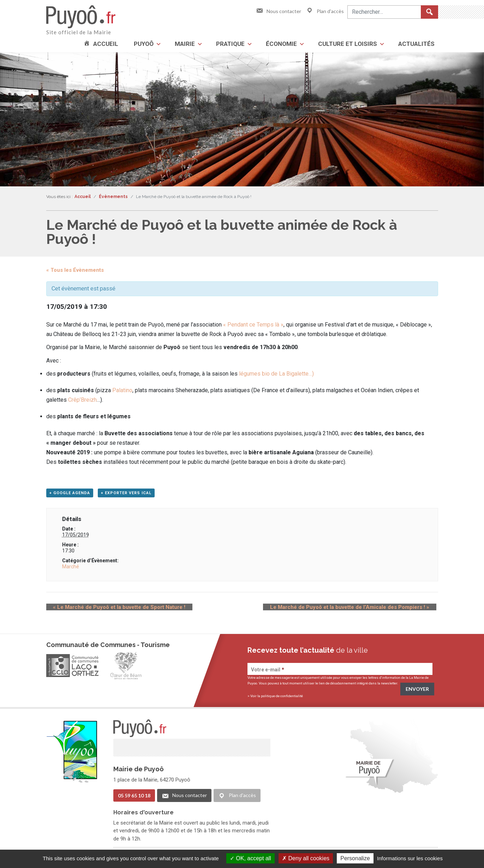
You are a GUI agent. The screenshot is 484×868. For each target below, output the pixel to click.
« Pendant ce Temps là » (253, 325)
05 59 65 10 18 (134, 797)
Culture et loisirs (348, 44)
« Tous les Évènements (75, 270)
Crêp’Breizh (82, 400)
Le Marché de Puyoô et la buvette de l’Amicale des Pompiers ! (357, 609)
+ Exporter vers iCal (126, 495)
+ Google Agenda (70, 495)
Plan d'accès (325, 11)
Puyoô (144, 44)
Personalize (355, 858)
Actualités (416, 44)
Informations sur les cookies (410, 858)
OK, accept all (250, 858)
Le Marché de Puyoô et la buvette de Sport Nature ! (112, 609)
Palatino (122, 390)
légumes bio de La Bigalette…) (276, 374)
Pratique (230, 44)
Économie (281, 44)
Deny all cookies (306, 858)
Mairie (185, 44)
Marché (71, 569)
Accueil (106, 44)
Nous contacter (279, 11)
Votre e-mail (268, 672)
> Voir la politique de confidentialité (275, 698)
